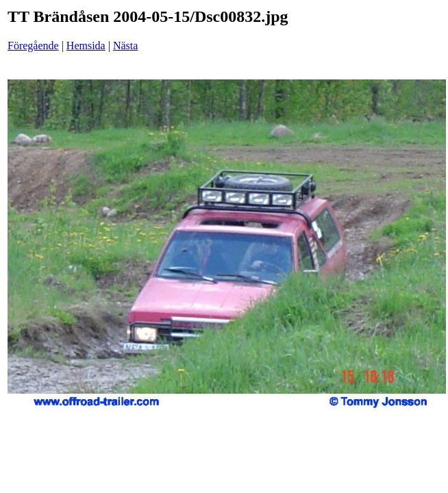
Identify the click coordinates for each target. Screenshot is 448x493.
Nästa (125, 46)
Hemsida (86, 46)
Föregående (33, 46)
